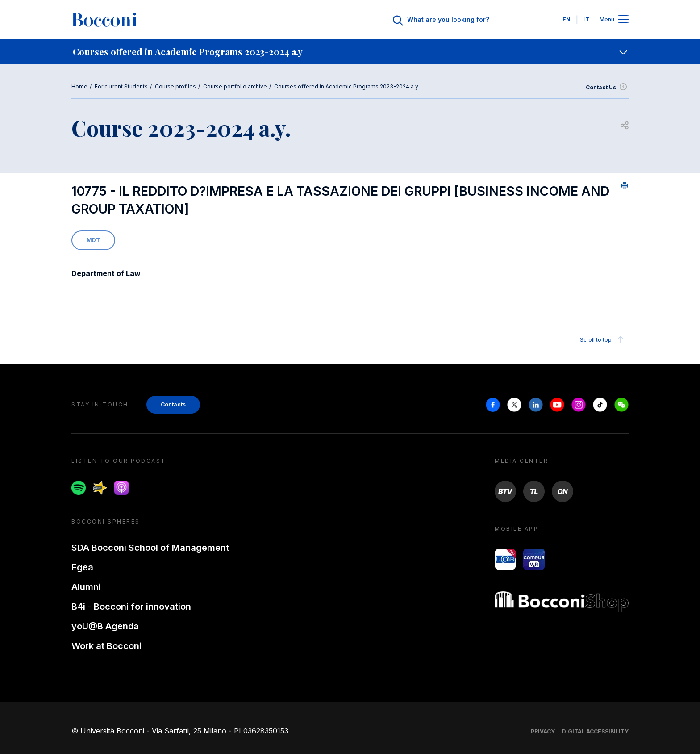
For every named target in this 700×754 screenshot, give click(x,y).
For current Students (121, 86)
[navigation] (350, 52)
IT (587, 19)
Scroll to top (603, 340)
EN (567, 19)
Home (79, 86)
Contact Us (607, 88)
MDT (93, 240)
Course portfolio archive (235, 86)
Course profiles (175, 86)
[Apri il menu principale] (623, 20)
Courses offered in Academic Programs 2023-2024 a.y (346, 86)
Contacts (173, 404)
